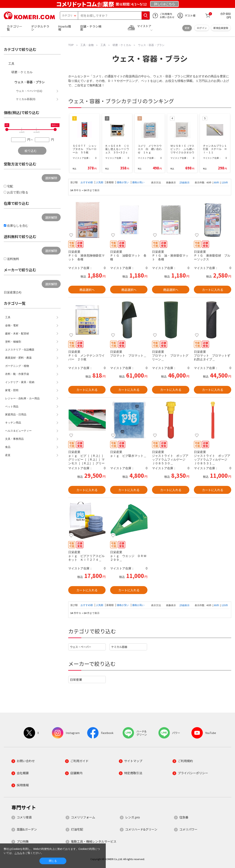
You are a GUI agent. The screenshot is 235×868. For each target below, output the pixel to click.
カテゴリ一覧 (14, 28)
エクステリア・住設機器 (20, 350)
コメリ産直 (24, 817)
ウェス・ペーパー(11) (29, 91)
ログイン (202, 28)
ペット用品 (12, 406)
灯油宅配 (77, 829)
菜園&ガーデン (27, 829)
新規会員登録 (221, 28)
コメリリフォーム (83, 817)
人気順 (100, 182)
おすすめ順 (87, 182)
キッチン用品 (13, 423)
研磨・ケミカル (22, 72)
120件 (225, 183)
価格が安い (123, 182)
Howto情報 (65, 28)
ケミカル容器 (119, 647)
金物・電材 (12, 325)
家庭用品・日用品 (16, 414)
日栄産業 (76, 680)
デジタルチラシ (40, 28)
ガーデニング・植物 (17, 366)
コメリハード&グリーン (141, 829)
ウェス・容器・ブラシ (30, 82)
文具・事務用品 (14, 439)
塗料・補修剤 (13, 342)
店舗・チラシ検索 (91, 28)
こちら (18, 853)
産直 (8, 455)
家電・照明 (12, 390)
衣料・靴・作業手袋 (17, 374)
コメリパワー (188, 829)
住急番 (184, 817)
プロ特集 (23, 841)
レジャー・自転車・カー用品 (22, 398)
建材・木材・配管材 (17, 334)
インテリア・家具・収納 (20, 382)
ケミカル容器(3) (26, 99)
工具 (11, 64)
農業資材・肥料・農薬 (18, 358)
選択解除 (51, 178)
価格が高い (138, 182)
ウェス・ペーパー (81, 647)
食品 (8, 447)
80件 (217, 183)
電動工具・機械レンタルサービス (94, 841)
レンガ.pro (132, 817)
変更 (187, 28)
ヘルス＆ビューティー (18, 431)
